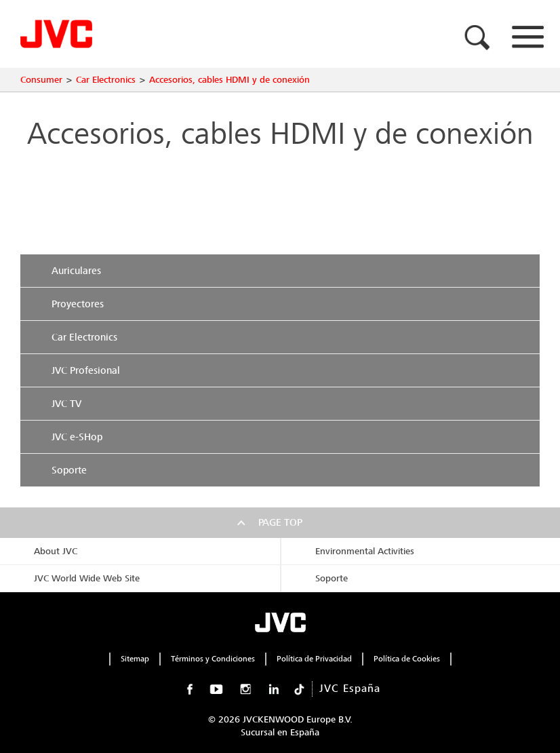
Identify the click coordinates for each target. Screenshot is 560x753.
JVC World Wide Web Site (87, 578)
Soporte (332, 578)
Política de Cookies (407, 659)
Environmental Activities (365, 551)
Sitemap (135, 659)
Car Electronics (106, 80)
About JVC (56, 551)
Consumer (41, 80)
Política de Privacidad (314, 659)
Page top (280, 522)
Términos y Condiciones (213, 659)
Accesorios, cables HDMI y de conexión (229, 80)
